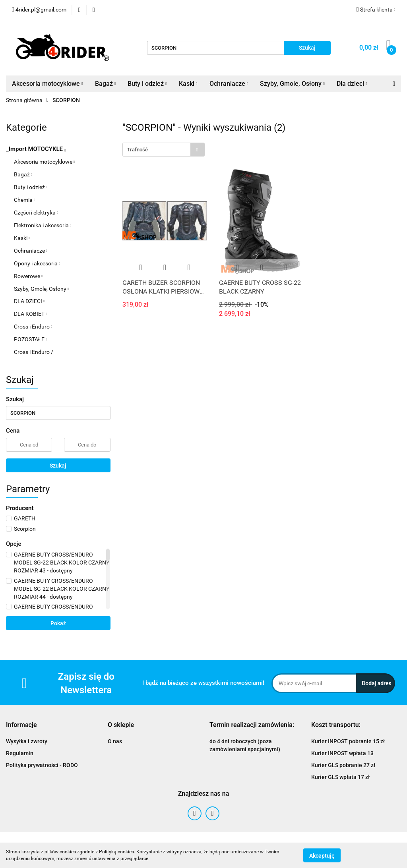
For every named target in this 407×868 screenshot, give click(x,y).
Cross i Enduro (33, 327)
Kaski (188, 84)
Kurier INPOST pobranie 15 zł (348, 741)
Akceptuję (322, 855)
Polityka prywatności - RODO (42, 765)
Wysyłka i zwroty (27, 741)
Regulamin (20, 753)
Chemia (24, 200)
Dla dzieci (352, 84)
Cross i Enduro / (34, 352)
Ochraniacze (229, 84)
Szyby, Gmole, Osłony (292, 84)
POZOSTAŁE (30, 339)
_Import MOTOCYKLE (36, 149)
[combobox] (164, 150)
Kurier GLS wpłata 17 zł (340, 777)
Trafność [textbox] (137, 150)
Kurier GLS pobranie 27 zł (343, 765)
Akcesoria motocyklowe (47, 84)
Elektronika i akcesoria (43, 225)
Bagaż (106, 84)
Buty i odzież (147, 84)
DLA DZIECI (29, 301)
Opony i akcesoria (37, 263)
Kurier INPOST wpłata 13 (342, 753)
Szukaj (58, 466)
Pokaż (58, 623)
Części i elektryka (36, 213)
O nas (115, 741)
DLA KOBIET (30, 314)
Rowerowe (28, 276)
